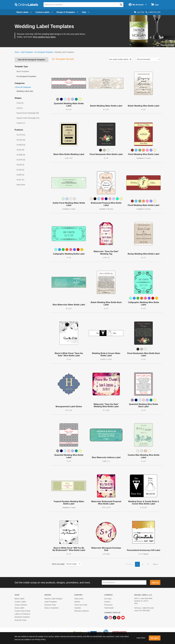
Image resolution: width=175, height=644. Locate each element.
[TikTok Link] (115, 617)
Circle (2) (20, 103)
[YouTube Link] (123, 617)
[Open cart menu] (155, 5)
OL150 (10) (21, 140)
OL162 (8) (20, 150)
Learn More (141, 638)
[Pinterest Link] (119, 617)
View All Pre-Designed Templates (31, 60)
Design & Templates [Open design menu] (67, 12)
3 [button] (148, 564)
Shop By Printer (21, 620)
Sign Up (155, 583)
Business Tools (50, 605)
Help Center (79, 599)
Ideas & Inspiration (52, 608)
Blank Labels (20, 599)
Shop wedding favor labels (44, 37)
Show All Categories (23, 87)
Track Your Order (81, 605)
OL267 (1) (20, 180)
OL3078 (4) (21, 160)
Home (17, 52)
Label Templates (27, 52)
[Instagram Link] (111, 617)
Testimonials (109, 608)
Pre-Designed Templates (44, 52)
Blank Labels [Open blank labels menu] (24, 12)
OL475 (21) (21, 135)
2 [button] (143, 564)
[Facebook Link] (106, 617)
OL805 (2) (20, 175)
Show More (21, 185)
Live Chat (139, 12)
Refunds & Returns (81, 611)
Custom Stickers (21, 605)
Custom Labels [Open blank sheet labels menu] (44, 12)
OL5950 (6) (21, 155)
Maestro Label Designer (54, 599)
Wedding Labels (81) (25, 91)
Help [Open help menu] (86, 12)
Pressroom (108, 605)
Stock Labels (20, 608)
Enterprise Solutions (22, 617)
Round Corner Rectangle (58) (28, 113)
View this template (167, 45)
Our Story (108, 599)
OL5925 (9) (21, 145)
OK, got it (155, 638)
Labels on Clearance (22, 614)
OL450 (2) (20, 170)
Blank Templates (23, 71)
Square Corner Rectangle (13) (28, 118)
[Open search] (121, 5)
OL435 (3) (20, 165)
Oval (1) (20, 108)
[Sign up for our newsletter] (124, 582)
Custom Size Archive (22, 611)
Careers (107, 602)
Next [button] (155, 564)
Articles (77, 602)
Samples (78, 608)
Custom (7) (21, 123)
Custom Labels (20, 602)
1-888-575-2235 (153, 12)
